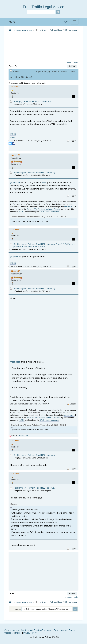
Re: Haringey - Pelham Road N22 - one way (34, 173)
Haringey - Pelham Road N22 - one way (58, 30)
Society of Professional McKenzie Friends (43, 209)
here (44, 182)
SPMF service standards (49, 212)
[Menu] (75, 22)
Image (13, 134)
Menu (12, 22)
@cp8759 (15, 257)
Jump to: (18, 609)
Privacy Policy (30, 633)
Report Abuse (61, 630)
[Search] (41, 12)
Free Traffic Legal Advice (44, 7)
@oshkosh (15, 182)
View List (24, 436)
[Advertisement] (44, 571)
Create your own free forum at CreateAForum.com (28, 630)
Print (72, 66)
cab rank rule (69, 207)
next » (76, 62)
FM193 (22, 212)
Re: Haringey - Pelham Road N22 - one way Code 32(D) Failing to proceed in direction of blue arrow (45, 245)
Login (65, 22)
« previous (68, 62)
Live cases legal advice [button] (22, 30)
